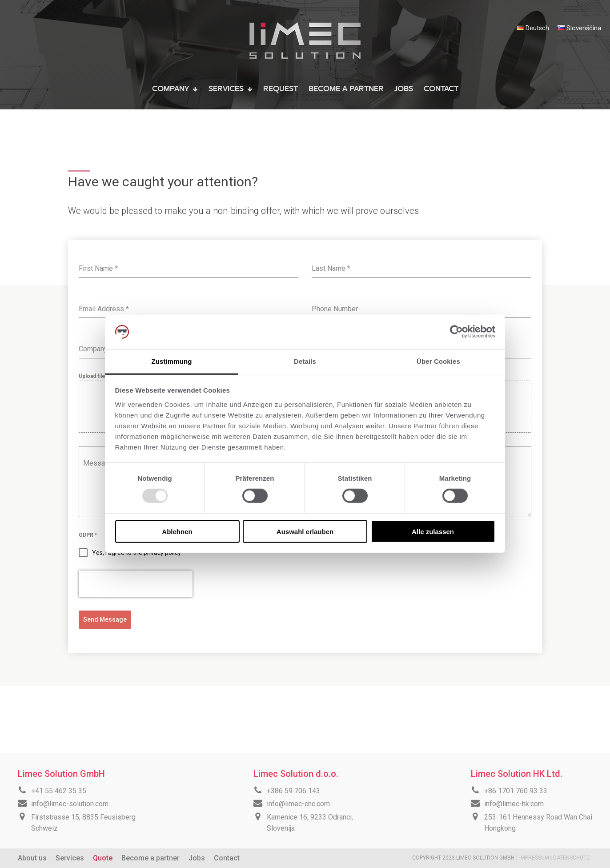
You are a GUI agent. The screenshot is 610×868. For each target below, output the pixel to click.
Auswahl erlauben (305, 531)
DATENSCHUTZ (572, 858)
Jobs (197, 858)
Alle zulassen (433, 531)
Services (70, 858)
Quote (103, 858)
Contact (227, 858)
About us (32, 858)
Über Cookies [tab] (438, 361)
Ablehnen (177, 531)
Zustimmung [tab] (172, 361)
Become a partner (150, 858)
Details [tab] (305, 361)
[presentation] (136, 584)
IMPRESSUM (535, 858)
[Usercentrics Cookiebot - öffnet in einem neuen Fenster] (456, 332)
